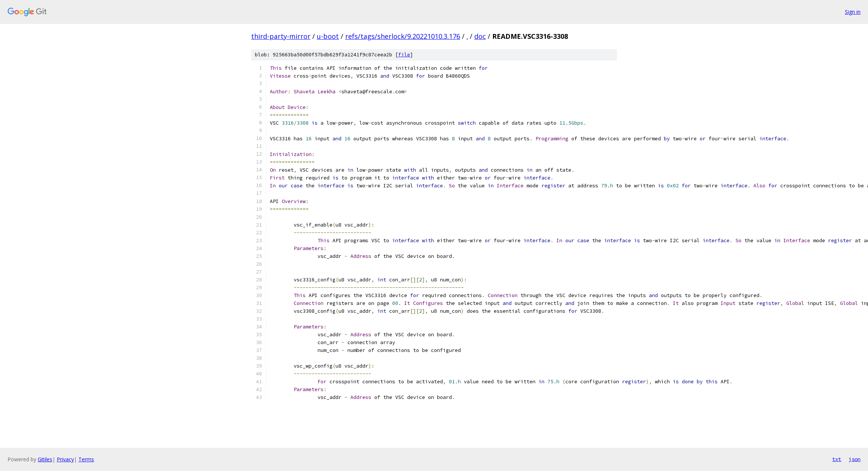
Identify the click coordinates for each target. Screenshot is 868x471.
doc (480, 36)
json (855, 459)
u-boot (328, 36)
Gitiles (45, 459)
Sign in (853, 12)
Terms (86, 459)
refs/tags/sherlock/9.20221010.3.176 (403, 36)
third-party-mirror (281, 36)
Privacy (65, 459)
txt (837, 459)
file (404, 55)
